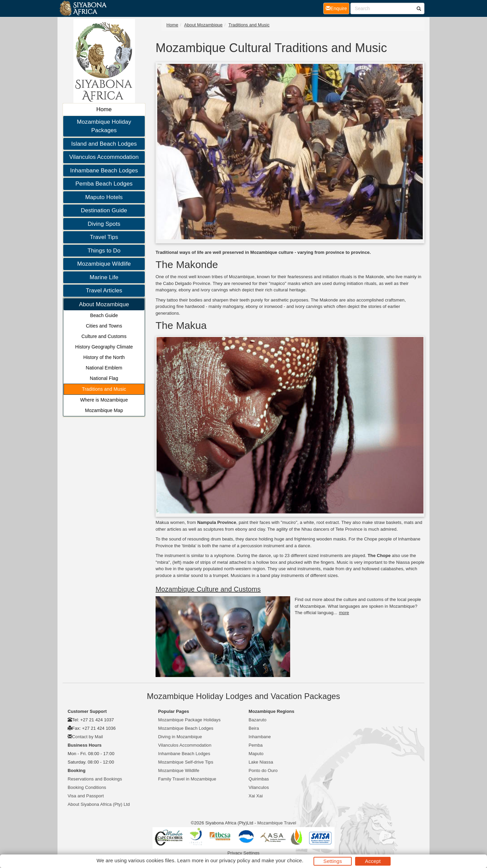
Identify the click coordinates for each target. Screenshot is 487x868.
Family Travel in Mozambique (187, 779)
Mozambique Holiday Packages (104, 126)
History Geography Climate (104, 347)
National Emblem (104, 368)
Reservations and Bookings (95, 779)
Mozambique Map (104, 410)
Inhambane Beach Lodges (104, 171)
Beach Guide (104, 315)
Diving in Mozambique (180, 737)
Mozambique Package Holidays (190, 720)
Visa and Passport (86, 796)
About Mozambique (104, 304)
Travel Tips (104, 237)
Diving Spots (104, 224)
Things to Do (104, 251)
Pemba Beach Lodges (104, 184)
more (344, 613)
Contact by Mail (87, 737)
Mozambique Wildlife (104, 264)
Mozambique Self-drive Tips (186, 762)
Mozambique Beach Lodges (186, 728)
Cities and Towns (104, 326)
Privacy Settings (244, 853)
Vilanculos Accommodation (104, 157)
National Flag (104, 378)
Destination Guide (104, 210)
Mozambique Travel (277, 823)
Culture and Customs (104, 336)
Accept (373, 861)
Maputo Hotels (104, 197)
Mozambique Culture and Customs (208, 589)
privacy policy (235, 860)
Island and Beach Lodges (104, 144)
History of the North (104, 357)
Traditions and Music (104, 389)
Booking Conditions (87, 787)
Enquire (338, 8)
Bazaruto (258, 720)
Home (104, 109)
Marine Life (104, 277)
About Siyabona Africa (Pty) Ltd (99, 804)
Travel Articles (104, 291)
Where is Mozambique (104, 400)
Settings (333, 861)
